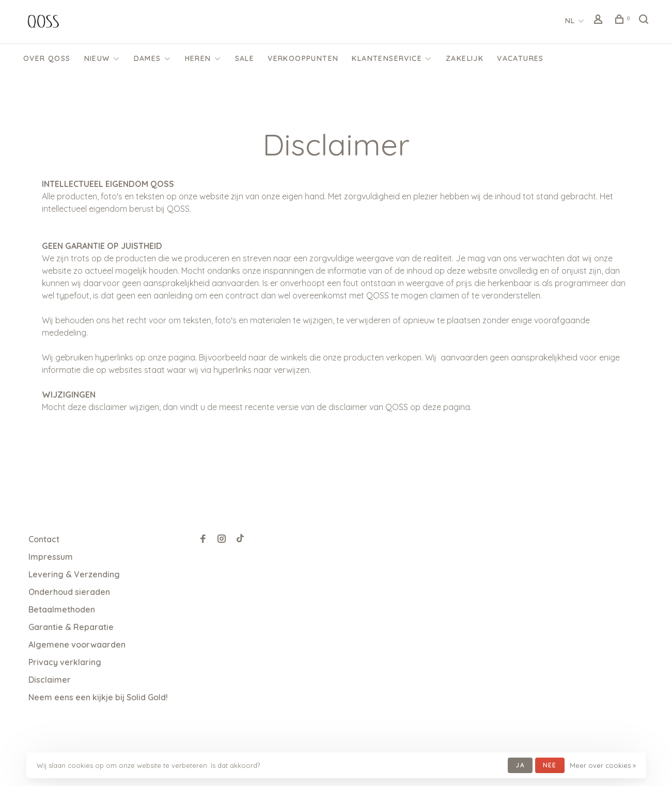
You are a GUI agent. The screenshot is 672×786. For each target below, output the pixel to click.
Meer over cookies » (603, 765)
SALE (245, 58)
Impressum (51, 557)
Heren (198, 58)
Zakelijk (465, 58)
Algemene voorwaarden (77, 644)
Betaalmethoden (62, 609)
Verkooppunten (303, 58)
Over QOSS (47, 58)
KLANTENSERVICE (387, 58)
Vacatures (520, 58)
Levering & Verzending (74, 574)
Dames (147, 58)
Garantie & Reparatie (71, 627)
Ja (520, 765)
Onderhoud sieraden (69, 592)
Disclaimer (50, 680)
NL (570, 21)
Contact (44, 539)
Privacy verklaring (65, 662)
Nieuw (97, 58)
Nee (550, 765)
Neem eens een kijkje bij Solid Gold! (98, 697)
